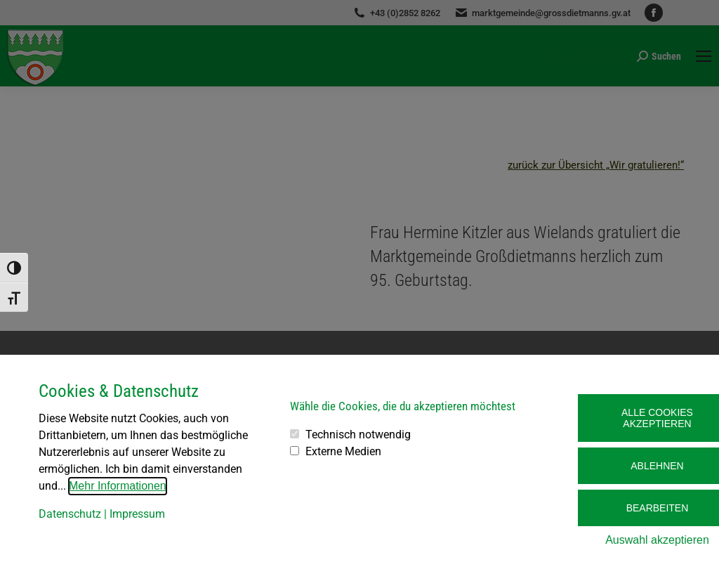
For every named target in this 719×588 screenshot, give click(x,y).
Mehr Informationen (118, 486)
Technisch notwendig (358, 435)
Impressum (137, 514)
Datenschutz (70, 514)
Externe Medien (343, 451)
